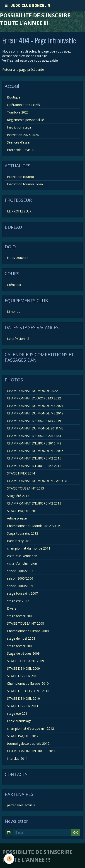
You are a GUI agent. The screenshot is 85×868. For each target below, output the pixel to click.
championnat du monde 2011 (29, 548)
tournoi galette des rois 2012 (28, 743)
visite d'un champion (22, 563)
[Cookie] (9, 859)
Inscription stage (19, 127)
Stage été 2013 (18, 496)
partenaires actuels (21, 805)
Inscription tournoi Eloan (25, 184)
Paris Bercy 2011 (19, 541)
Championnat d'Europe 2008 (28, 631)
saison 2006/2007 (20, 571)
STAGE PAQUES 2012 (23, 736)
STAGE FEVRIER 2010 (23, 676)
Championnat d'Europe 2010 (28, 683)
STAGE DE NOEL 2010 (23, 698)
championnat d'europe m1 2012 (30, 728)
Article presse (17, 518)
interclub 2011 (17, 758)
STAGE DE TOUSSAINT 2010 (28, 691)
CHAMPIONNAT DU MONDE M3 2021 (35, 406)
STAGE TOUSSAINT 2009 (25, 661)
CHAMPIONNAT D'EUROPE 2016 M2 (34, 443)
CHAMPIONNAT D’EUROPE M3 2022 (34, 398)
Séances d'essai (19, 142)
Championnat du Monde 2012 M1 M (34, 526)
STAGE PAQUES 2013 (23, 511)
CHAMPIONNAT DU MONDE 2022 (32, 391)
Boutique (14, 97)
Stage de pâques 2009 (23, 653)
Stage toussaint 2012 (23, 533)
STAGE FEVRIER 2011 (23, 706)
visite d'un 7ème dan (22, 556)
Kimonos (14, 312)
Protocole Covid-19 (21, 150)
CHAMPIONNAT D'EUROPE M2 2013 (34, 503)
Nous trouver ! (18, 258)
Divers (12, 608)
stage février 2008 (20, 616)
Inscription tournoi (20, 177)
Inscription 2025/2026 (23, 135)
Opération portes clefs (23, 105)
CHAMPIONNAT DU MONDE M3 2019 (35, 413)
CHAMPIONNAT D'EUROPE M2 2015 (34, 458)
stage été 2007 (18, 601)
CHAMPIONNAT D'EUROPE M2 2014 (34, 466)
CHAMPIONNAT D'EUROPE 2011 (31, 751)
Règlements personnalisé (25, 120)
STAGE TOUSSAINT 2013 (25, 488)
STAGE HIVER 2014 (21, 473)
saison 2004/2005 (20, 586)
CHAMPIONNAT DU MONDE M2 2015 (35, 451)
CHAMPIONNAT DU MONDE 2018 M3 (35, 428)
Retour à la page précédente (23, 69)
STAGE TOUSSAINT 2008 (25, 623)
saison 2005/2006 (20, 578)
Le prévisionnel (18, 339)
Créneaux (14, 285)
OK (75, 832)
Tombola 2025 (18, 112)
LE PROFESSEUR (19, 211)
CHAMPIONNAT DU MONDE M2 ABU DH (38, 481)
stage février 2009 (20, 646)
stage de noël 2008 (21, 638)
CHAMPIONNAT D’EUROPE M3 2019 (34, 421)
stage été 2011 (18, 713)
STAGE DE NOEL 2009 (23, 668)
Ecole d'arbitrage (19, 721)
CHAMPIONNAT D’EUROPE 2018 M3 (34, 436)
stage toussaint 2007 (22, 593)
